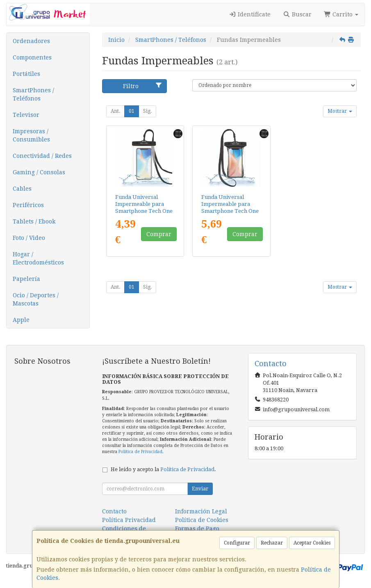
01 (132, 111)
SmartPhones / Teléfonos (33, 94)
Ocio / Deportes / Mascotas (36, 299)
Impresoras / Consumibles (31, 135)
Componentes (32, 57)
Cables (22, 189)
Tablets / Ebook (34, 221)
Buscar (297, 14)
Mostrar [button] (340, 111)
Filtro (143, 86)
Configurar (237, 543)
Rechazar (272, 543)
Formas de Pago (197, 529)
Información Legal (201, 511)
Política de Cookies (202, 520)
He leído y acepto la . (163, 469)
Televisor (26, 115)
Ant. (115, 111)
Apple (21, 320)
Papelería (26, 279)
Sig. (147, 111)
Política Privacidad (129, 520)
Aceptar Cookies (312, 543)
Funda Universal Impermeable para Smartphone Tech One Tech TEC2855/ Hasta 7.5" (230, 211)
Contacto (114, 511)
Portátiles (26, 74)
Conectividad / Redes (42, 156)
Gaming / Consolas (39, 172)
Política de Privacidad (140, 452)
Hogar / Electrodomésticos (38, 258)
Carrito (341, 14)
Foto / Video (29, 238)
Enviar (200, 489)
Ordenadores (31, 41)
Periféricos (28, 205)
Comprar (159, 234)
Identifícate (250, 14)
